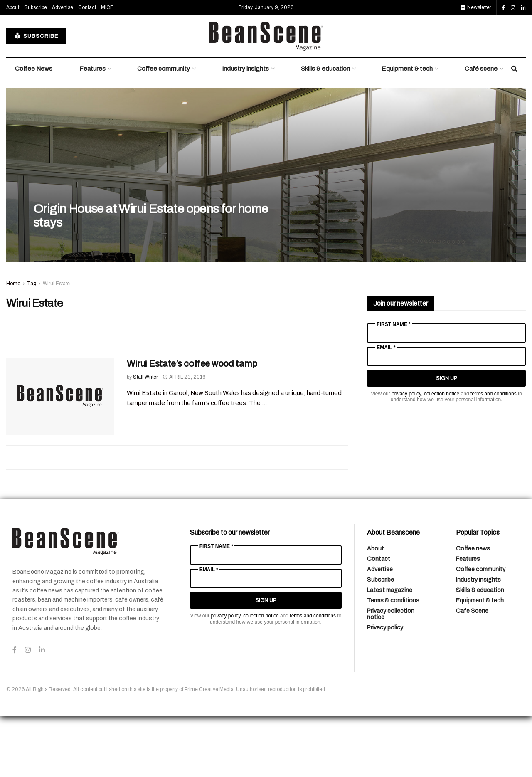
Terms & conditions (393, 662)
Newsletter (476, 69)
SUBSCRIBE (36, 97)
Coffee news (473, 610)
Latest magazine (390, 651)
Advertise (63, 69)
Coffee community (164, 130)
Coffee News (34, 130)
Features (92, 130)
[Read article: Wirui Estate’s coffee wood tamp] (60, 457)
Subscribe (36, 69)
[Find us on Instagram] (513, 69)
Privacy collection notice (391, 675)
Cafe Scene (472, 672)
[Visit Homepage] (266, 97)
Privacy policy (385, 689)
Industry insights (245, 130)
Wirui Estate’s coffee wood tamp (192, 425)
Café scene (481, 130)
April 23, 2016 (184, 438)
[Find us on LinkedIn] (523, 69)
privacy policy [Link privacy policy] (406, 455)
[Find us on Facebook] (503, 69)
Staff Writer (145, 438)
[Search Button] (514, 130)
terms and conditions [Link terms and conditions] (494, 455)
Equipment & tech (407, 130)
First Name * (393, 385)
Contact (87, 69)
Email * (386, 409)
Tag (32, 345)
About (13, 69)
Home (13, 345)
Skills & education (325, 130)
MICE (107, 69)
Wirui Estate (56, 345)
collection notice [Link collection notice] (442, 455)
